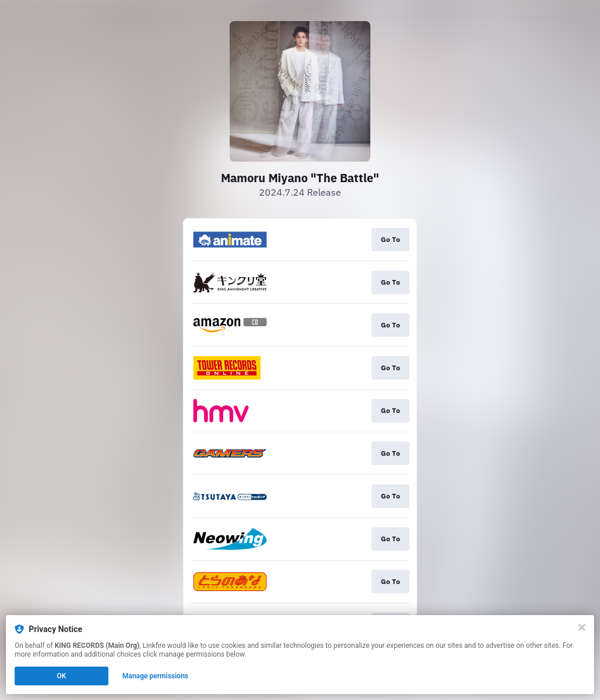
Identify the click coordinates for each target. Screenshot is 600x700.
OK (62, 676)
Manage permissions (156, 676)
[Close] (582, 627)
